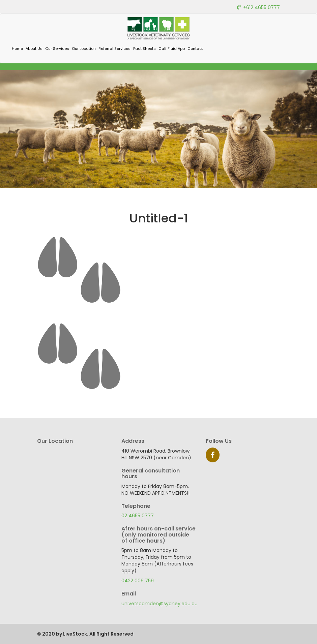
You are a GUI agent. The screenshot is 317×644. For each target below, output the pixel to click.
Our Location (84, 49)
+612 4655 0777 (262, 7)
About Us (34, 49)
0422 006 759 (138, 581)
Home (17, 49)
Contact (195, 49)
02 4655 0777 (138, 516)
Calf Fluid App (172, 49)
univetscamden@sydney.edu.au (160, 604)
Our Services (57, 49)
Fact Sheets (145, 49)
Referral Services (114, 49)
